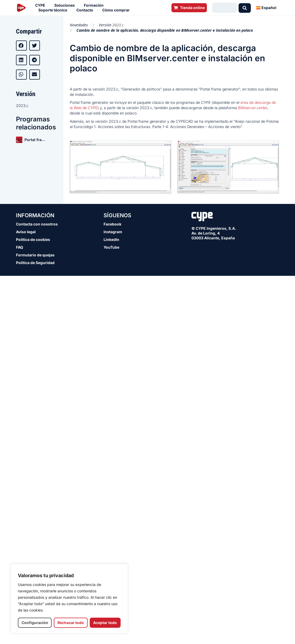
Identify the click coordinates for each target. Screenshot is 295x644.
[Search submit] (245, 8)
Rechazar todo (71, 623)
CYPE (42, 5)
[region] (69, 599)
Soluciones (66, 5)
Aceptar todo (105, 623)
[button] (21, 46)
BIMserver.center (253, 108)
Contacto (86, 10)
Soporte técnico (54, 10)
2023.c (22, 106)
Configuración (35, 623)
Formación (95, 5)
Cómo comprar (117, 10)
